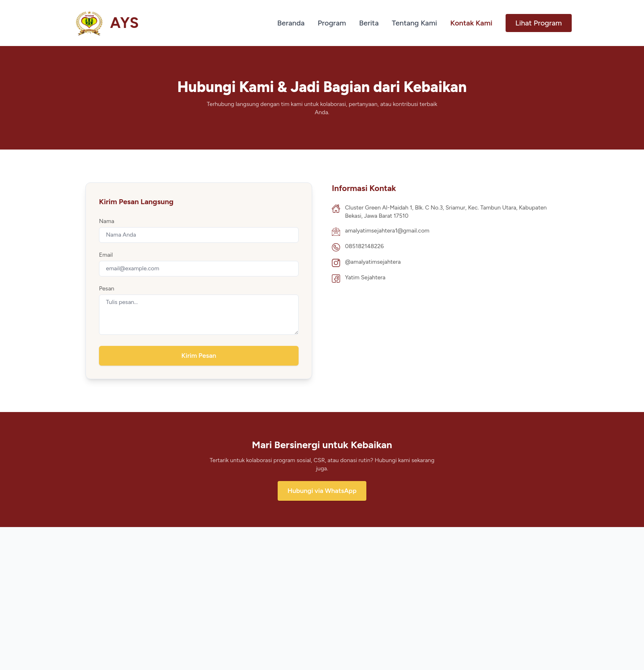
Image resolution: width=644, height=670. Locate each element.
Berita (369, 23)
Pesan (107, 289)
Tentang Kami (414, 23)
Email (106, 255)
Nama (107, 221)
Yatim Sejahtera (365, 277)
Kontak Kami (471, 23)
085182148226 (364, 246)
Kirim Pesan (199, 356)
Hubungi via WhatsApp (322, 491)
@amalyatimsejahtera (373, 262)
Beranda (291, 23)
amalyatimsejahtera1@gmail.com (387, 231)
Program (332, 23)
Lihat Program (539, 23)
